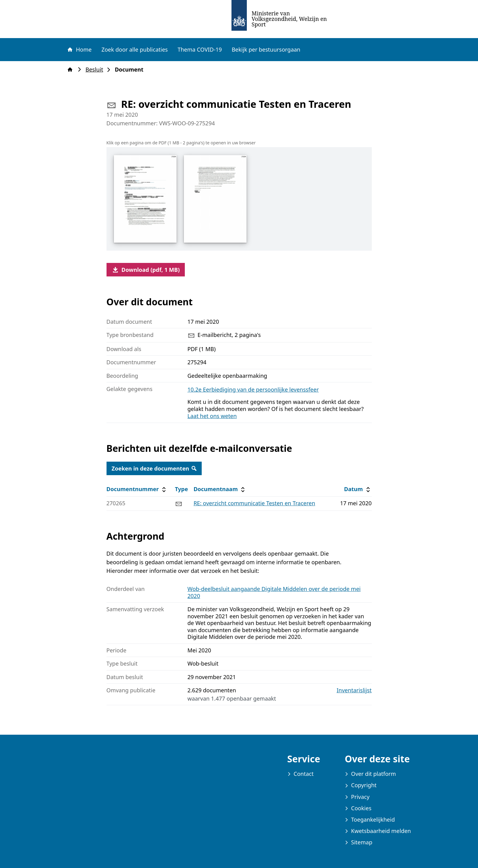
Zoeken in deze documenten (154, 468)
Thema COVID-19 (200, 49)
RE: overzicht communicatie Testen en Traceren (254, 503)
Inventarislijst (354, 690)
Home (79, 49)
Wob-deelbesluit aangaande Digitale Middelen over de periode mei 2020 (274, 592)
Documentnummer (137, 489)
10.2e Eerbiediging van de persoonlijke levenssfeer (253, 389)
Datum (358, 489)
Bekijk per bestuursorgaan (266, 49)
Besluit (96, 70)
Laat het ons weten (212, 416)
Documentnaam (220, 489)
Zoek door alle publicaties (134, 49)
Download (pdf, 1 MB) (146, 270)
